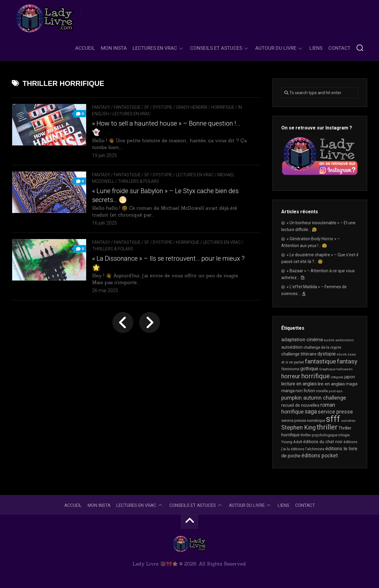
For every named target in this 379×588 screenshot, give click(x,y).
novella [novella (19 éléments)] (322, 391)
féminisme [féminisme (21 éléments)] (290, 369)
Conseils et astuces (216, 48)
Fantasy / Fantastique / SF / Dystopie (132, 107)
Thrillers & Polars (138, 181)
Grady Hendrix (192, 107)
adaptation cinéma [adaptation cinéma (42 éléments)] (302, 339)
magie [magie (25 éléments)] (352, 384)
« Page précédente (123, 323)
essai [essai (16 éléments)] (352, 354)
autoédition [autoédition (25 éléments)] (292, 347)
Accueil (85, 48)
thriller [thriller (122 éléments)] (327, 427)
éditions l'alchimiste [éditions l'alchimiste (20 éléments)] (308, 449)
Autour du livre (276, 48)
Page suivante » (150, 323)
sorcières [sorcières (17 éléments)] (348, 421)
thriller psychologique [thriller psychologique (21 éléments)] (319, 435)
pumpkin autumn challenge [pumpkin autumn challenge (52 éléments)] (314, 398)
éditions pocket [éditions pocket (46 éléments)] (320, 455)
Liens (316, 48)
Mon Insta (114, 48)
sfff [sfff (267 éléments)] (333, 419)
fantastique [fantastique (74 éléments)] (321, 361)
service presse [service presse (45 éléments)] (335, 412)
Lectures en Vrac (155, 48)
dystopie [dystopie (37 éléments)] (327, 354)
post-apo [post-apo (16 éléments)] (336, 391)
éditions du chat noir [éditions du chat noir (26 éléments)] (323, 442)
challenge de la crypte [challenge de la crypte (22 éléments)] (322, 347)
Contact (339, 48)
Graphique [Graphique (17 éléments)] (327, 369)
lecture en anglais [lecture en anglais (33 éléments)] (299, 384)
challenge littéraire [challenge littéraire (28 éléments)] (299, 354)
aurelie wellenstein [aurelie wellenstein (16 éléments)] (339, 340)
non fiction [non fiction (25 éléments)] (305, 391)
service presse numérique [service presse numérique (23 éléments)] (303, 420)
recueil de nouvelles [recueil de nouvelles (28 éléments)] (300, 405)
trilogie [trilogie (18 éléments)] (344, 435)
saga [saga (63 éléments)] (311, 412)
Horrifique (223, 107)
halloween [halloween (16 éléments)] (345, 369)
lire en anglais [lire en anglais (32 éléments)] (331, 384)
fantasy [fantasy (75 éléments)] (347, 361)
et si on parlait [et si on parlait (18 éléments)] (293, 362)
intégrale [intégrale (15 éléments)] (337, 377)
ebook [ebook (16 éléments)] (342, 354)
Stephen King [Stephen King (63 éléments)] (298, 428)
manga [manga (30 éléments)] (288, 391)
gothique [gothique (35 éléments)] (309, 369)
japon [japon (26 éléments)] (350, 377)
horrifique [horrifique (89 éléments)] (315, 376)
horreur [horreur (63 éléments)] (291, 376)
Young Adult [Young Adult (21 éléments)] (292, 442)
